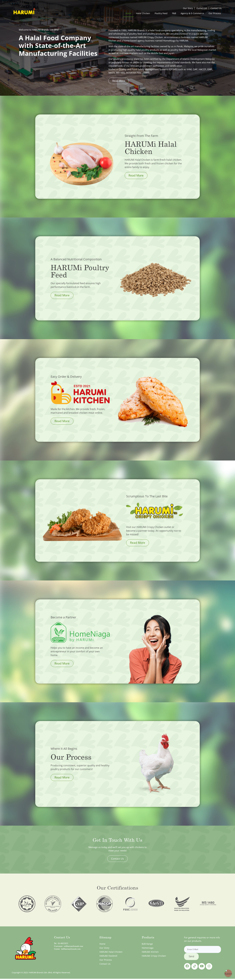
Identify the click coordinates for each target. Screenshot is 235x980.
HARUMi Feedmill (108, 956)
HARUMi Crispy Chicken (154, 956)
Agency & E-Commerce (192, 13)
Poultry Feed (161, 13)
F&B (174, 13)
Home (128, 13)
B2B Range (147, 944)
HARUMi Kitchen (150, 952)
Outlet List (202, 8)
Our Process (215, 13)
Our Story (188, 8)
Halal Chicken (143, 13)
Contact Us (216, 8)
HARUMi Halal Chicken (111, 952)
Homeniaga (148, 948)
